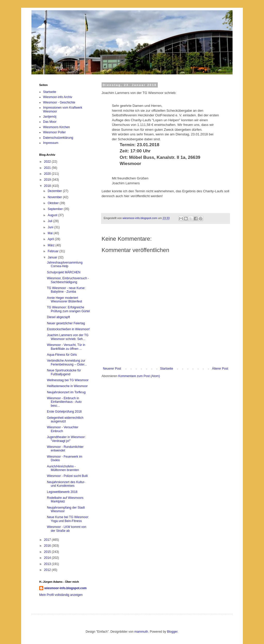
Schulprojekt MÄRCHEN (64, 272)
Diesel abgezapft (58, 317)
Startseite (167, 369)
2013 (48, 564)
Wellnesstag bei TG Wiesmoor (68, 380)
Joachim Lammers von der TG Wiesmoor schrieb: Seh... (68, 337)
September (56, 209)
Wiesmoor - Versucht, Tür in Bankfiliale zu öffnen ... (66, 347)
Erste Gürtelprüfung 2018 (64, 412)
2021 (48, 168)
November (55, 197)
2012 (48, 570)
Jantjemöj (50, 117)
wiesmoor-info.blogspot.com (65, 588)
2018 (48, 186)
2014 (48, 558)
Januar (53, 257)
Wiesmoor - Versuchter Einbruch (63, 429)
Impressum (51, 143)
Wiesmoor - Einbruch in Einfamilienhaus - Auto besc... (64, 402)
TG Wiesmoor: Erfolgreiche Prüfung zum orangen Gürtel (68, 309)
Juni (51, 227)
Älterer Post (220, 369)
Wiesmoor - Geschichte (59, 102)
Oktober (54, 203)
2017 (48, 540)
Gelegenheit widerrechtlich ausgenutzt (65, 420)
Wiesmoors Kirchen (56, 127)
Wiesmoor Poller (54, 132)
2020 (48, 174)
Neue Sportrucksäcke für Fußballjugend (64, 372)
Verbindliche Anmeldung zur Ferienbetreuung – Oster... (67, 362)
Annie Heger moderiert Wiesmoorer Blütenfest (64, 300)
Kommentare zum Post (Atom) (139, 376)
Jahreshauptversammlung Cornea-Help (65, 264)
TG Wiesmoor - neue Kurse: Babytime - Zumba (66, 290)
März (52, 245)
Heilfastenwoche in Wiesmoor (67, 386)
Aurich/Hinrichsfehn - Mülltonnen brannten (63, 468)
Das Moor (50, 122)
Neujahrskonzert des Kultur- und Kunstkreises (66, 484)
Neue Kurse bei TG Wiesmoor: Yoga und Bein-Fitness (68, 519)
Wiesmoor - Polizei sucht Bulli (67, 476)
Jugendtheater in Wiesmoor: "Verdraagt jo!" (66, 439)
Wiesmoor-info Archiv (58, 97)
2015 (48, 552)
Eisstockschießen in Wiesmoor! (68, 329)
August (53, 215)
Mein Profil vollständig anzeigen (61, 595)
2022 (48, 162)
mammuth (141, 632)
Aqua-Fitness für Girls (62, 355)
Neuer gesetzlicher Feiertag (66, 323)
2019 (48, 180)
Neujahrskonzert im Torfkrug (66, 392)
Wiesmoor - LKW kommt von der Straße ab (67, 529)
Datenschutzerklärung (58, 138)
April (51, 239)
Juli (50, 221)
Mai (51, 233)
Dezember (55, 191)
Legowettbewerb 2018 (62, 492)
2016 (48, 546)
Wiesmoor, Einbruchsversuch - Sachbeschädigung (68, 280)
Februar (53, 251)
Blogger (172, 632)
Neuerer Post (112, 369)
